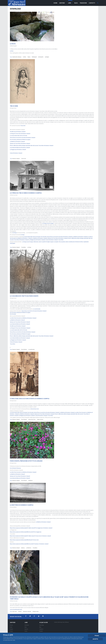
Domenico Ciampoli (16, 156)
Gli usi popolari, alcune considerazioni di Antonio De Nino (71, 240)
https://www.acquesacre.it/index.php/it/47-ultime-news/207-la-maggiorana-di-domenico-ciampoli (31, 526)
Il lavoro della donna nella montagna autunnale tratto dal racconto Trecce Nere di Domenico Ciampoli (32, 143)
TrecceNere (24, 245)
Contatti (41, 631)
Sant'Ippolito (41, 57)
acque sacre (15, 609)
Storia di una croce (35, 407)
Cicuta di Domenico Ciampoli (16, 151)
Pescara (11, 625)
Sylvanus (23, 546)
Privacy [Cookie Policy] (97, 636)
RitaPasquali (34, 57)
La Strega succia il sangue (48, 221)
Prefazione (30, 478)
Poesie (26, 631)
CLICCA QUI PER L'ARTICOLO (16, 607)
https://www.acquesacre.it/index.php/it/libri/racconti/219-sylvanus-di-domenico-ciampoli (29, 542)
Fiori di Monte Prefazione (15, 466)
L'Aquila (11, 629)
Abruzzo (20, 609)
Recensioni (27, 625)
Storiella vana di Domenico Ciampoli (18, 129)
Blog (40, 627)
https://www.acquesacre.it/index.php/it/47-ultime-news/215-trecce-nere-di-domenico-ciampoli (30, 534)
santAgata (47, 57)
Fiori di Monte (24, 347)
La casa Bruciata (31, 347)
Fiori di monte (44, 235)
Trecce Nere (61, 238)
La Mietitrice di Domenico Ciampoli (17, 139)
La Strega (29, 245)
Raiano (29, 57)
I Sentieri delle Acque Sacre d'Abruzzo (61, 622)
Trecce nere (23, 123)
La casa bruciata (37, 307)
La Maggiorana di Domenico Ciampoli (18, 147)
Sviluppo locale (36, 609)
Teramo (11, 631)
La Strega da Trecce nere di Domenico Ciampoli (20, 131)
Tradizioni (41, 629)
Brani (26, 627)
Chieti (11, 627)
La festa (12, 51)
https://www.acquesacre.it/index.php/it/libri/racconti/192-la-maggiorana (26, 530)
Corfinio (25, 57)
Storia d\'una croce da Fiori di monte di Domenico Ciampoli (23, 135)
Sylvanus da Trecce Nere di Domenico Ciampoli (20, 141)
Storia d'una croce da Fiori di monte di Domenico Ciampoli (34, 309)
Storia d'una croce (32, 417)
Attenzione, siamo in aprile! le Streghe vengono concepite (46, 240)
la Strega (15, 231)
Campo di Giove (40, 417)
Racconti (26, 629)
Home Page (42, 625)
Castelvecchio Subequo (17, 57)
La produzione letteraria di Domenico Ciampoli (20, 145)
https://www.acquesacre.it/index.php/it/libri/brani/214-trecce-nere (24, 538)
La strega (22, 233)
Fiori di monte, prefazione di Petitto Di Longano (20, 137)
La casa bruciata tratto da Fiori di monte (19, 133)
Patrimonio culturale (27, 609)
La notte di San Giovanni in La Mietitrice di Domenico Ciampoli (23, 316)
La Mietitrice (29, 546)
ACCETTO (95, 639)
